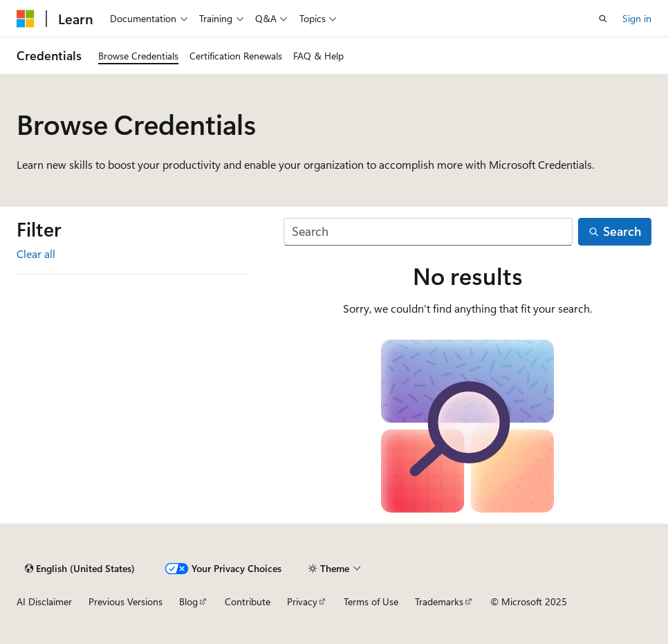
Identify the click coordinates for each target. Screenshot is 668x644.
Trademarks (439, 601)
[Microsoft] (26, 19)
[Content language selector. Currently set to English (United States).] (80, 569)
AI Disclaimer (44, 601)
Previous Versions (126, 601)
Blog (188, 601)
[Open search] (603, 19)
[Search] (428, 232)
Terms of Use (371, 601)
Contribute (248, 601)
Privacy (302, 601)
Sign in (637, 18)
